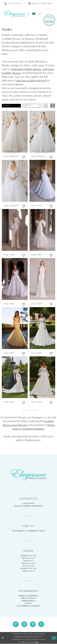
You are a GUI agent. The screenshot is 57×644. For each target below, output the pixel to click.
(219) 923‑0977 (29, 503)
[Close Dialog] (3, 638)
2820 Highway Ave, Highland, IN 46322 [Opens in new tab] (28, 531)
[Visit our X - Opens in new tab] (42, 624)
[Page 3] (30, 410)
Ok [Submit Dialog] (54, 638)
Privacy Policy (28, 598)
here (37, 642)
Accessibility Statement (28, 606)
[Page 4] (33, 410)
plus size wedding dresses (31, 80)
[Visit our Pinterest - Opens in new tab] (33, 624)
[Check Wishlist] (34, 14)
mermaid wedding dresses (27, 69)
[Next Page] (37, 410)
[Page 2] (27, 410)
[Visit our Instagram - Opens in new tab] (24, 624)
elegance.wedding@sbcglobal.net (28, 506)
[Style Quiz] (49, 20)
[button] (28, 14)
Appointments (28, 601)
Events (28, 603)
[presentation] (15, 132)
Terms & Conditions (28, 596)
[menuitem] (28, 14)
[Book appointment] (41, 3)
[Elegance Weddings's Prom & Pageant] (14, 14)
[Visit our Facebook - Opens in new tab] (15, 624)
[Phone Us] (13, 3)
